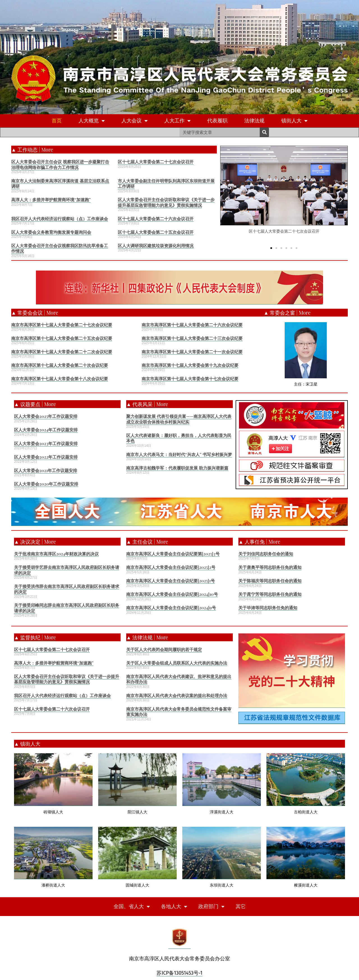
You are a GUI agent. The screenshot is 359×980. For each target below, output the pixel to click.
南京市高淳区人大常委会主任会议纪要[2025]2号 (171, 567)
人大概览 (92, 121)
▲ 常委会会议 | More (35, 313)
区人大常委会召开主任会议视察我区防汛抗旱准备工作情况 (60, 248)
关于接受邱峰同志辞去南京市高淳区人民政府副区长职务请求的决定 (67, 608)
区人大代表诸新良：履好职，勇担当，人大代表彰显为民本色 (179, 438)
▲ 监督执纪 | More (35, 637)
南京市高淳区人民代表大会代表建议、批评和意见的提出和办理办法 (179, 679)
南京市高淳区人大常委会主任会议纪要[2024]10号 (172, 594)
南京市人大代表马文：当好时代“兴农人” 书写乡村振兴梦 (179, 454)
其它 (241, 906)
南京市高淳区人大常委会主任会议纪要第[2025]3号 (173, 554)
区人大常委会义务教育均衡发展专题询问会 (51, 232)
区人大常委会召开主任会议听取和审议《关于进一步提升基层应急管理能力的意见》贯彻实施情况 (166, 202)
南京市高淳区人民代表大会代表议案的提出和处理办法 (177, 695)
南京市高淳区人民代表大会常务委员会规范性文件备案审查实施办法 (179, 712)
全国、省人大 (132, 907)
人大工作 (177, 121)
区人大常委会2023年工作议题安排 (46, 443)
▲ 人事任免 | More (259, 542)
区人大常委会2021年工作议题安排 (46, 470)
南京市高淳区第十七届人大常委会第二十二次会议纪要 (62, 352)
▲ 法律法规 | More (147, 637)
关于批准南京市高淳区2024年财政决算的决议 (56, 554)
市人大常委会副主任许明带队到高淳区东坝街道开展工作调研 (166, 184)
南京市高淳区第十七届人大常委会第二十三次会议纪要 (192, 338)
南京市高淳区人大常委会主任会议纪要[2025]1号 (171, 581)
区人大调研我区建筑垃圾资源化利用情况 (156, 246)
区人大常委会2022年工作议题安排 (46, 457)
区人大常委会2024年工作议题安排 (46, 430)
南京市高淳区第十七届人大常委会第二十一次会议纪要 (192, 352)
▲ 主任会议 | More (147, 542)
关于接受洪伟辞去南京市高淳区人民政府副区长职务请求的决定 (67, 589)
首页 (57, 121)
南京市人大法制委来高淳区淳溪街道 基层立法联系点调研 (60, 184)
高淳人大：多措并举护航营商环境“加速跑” (51, 200)
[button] (271, 248)
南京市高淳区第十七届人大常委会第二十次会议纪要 (60, 365)
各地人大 (174, 907)
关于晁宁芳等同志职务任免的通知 (270, 594)
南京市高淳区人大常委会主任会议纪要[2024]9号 (171, 608)
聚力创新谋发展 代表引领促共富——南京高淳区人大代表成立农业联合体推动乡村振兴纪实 (179, 419)
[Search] (264, 132)
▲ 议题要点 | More (35, 404)
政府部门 (211, 907)
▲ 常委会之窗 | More (287, 313)
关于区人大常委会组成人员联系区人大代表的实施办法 (177, 663)
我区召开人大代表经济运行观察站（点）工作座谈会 (60, 219)
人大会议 (134, 121)
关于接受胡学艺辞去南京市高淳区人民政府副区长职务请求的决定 (67, 570)
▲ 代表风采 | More (147, 404)
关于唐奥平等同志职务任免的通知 (270, 567)
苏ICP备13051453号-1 (179, 973)
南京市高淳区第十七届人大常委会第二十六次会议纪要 (192, 325)
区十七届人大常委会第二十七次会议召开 (156, 162)
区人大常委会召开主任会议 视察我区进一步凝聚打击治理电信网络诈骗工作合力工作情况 (60, 164)
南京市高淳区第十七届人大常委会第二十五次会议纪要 (62, 338)
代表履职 (217, 121)
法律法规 (254, 121)
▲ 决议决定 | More (35, 542)
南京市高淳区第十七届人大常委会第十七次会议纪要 (190, 379)
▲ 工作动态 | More (32, 150)
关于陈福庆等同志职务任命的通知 (270, 581)
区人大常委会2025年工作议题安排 (46, 416)
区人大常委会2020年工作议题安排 (46, 484)
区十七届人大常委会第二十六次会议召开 (156, 219)
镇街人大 (294, 121)
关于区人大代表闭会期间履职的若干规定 (164, 649)
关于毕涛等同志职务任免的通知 (268, 608)
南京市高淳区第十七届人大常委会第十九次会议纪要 (190, 365)
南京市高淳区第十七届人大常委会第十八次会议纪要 (60, 379)
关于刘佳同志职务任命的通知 (266, 554)
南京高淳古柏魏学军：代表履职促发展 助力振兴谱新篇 (177, 468)
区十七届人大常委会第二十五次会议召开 (156, 232)
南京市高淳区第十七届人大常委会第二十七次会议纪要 (62, 325)
